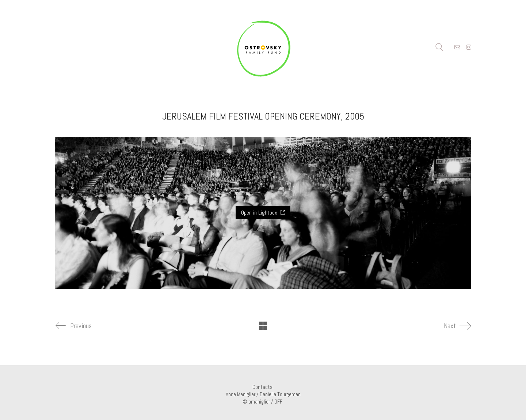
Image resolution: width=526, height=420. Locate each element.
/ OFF (277, 402)
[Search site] (439, 48)
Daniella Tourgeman (280, 394)
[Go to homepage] (263, 48)
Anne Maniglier (241, 394)
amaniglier (259, 402)
